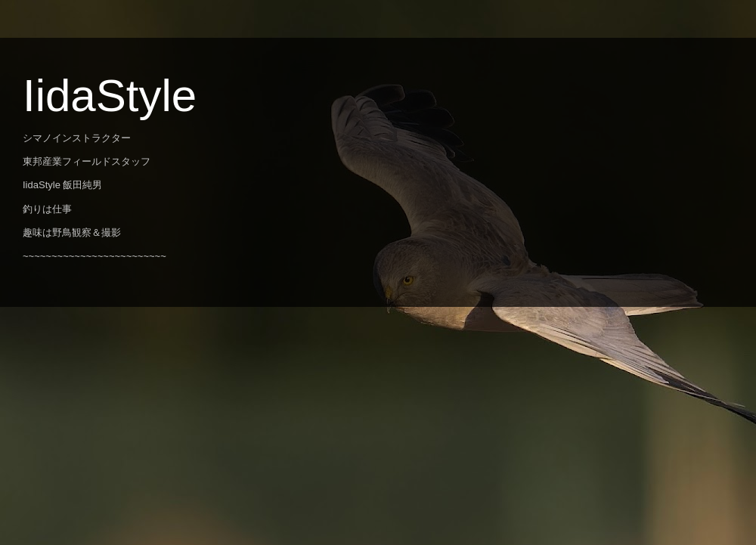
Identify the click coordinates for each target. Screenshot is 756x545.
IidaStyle (110, 96)
